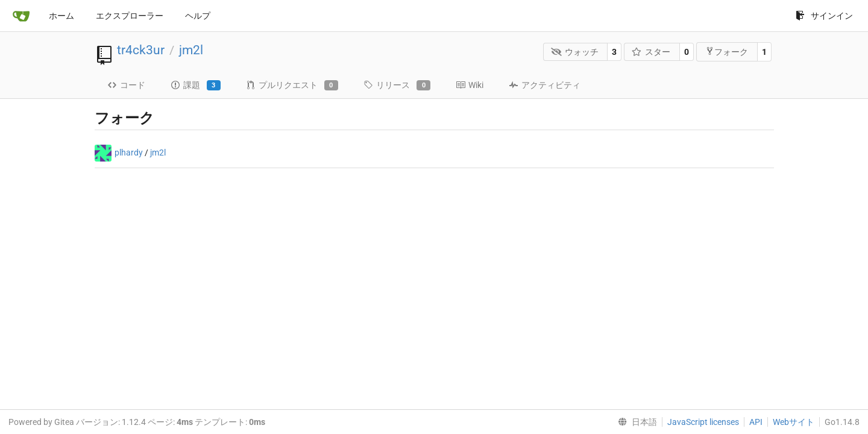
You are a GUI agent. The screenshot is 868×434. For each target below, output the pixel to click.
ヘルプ (198, 16)
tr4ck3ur (141, 50)
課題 (196, 86)
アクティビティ (545, 85)
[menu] (635, 422)
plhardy (129, 153)
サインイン (824, 16)
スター (651, 52)
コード (126, 85)
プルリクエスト (292, 86)
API (756, 422)
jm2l (191, 50)
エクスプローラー (130, 16)
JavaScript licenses (703, 422)
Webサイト (794, 422)
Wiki (470, 85)
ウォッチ (575, 52)
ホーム (61, 16)
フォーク (727, 52)
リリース (397, 86)
